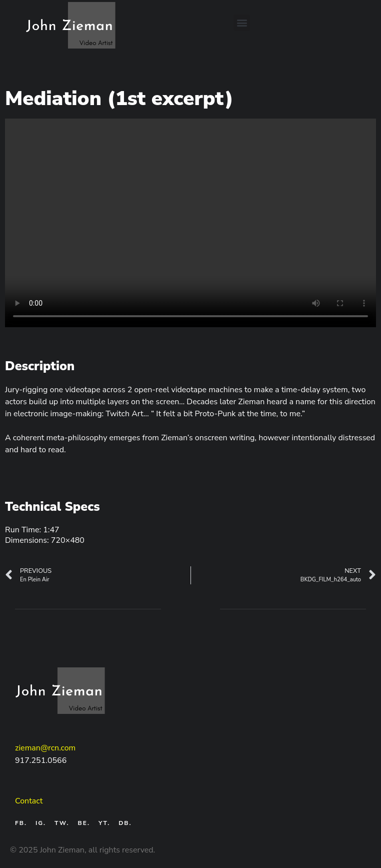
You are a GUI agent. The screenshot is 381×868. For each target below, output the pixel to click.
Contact (29, 801)
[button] (242, 23)
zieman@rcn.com (45, 748)
